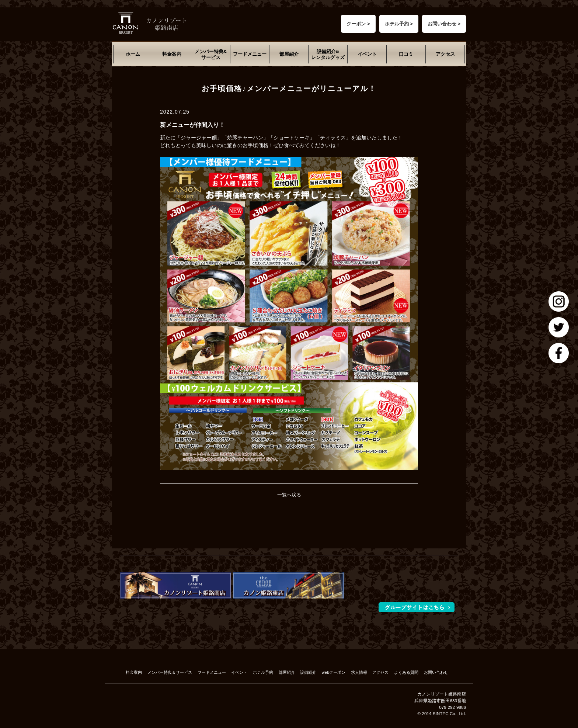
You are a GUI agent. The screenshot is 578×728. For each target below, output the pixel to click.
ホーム (133, 54)
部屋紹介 (289, 54)
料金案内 (172, 54)
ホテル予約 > (399, 24)
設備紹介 (308, 672)
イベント (367, 54)
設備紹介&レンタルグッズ (328, 54)
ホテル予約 (263, 672)
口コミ (406, 54)
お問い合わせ (436, 672)
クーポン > (358, 24)
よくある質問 (406, 672)
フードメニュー (250, 54)
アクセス (445, 54)
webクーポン (334, 672)
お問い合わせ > (444, 24)
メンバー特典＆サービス (170, 672)
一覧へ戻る (289, 495)
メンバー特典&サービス (211, 54)
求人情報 (359, 672)
